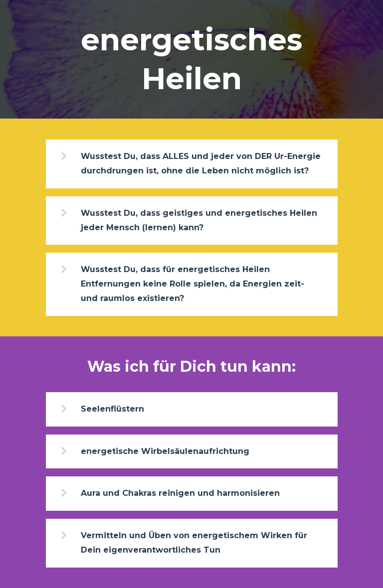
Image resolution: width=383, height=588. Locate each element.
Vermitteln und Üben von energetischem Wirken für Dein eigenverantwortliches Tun (194, 543)
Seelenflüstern (112, 409)
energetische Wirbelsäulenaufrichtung (165, 451)
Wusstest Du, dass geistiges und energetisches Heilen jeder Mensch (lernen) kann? (199, 220)
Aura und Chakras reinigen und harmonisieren (180, 493)
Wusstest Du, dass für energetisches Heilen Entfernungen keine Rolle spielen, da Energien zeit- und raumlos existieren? (192, 284)
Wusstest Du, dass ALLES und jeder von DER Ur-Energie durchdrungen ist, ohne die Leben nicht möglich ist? (201, 163)
